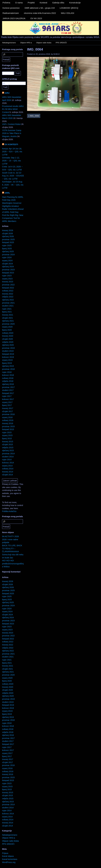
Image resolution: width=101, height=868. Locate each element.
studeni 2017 (8, 390)
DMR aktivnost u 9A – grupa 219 (40, 8)
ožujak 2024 (8, 264)
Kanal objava (8, 856)
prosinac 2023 (8, 270)
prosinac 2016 (8, 414)
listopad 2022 (8, 288)
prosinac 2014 (8, 454)
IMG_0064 (35, 49)
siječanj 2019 (8, 366)
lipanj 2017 (7, 405)
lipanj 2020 (7, 330)
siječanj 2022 (8, 300)
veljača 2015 (8, 448)
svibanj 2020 (8, 333)
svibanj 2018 (8, 378)
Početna (6, 3)
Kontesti (43, 3)
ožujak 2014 (8, 475)
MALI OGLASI (68, 13)
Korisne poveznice (11, 8)
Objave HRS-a (26, 43)
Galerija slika (58, 3)
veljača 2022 (8, 297)
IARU (7, 93)
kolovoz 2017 (8, 399)
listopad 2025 (8, 242)
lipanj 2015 (7, 438)
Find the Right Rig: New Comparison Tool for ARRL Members (13, 218)
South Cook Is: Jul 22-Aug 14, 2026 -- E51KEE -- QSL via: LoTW (13, 176)
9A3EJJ (56, 54)
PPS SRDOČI (61, 43)
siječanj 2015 (8, 450)
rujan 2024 (7, 257)
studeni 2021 (8, 306)
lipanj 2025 (7, 249)
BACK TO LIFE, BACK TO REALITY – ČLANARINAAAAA (12, 549)
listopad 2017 (8, 393)
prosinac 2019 (8, 348)
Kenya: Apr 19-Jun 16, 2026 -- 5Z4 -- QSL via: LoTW (12, 152)
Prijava (5, 853)
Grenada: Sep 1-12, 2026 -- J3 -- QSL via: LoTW (12, 161)
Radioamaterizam (11, 13)
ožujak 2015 (8, 444)
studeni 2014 (8, 457)
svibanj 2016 (8, 420)
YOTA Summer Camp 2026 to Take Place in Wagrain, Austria (12, 133)
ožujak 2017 (8, 411)
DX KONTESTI (11, 144)
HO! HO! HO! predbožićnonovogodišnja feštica (13, 564)
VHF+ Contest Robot (11, 124)
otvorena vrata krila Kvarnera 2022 (40, 13)
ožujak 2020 (8, 339)
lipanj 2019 (7, 363)
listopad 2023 (8, 273)
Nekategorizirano (9, 43)
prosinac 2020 (8, 324)
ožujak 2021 (8, 318)
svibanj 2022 (8, 291)
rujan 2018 (7, 372)
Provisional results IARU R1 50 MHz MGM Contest (13, 109)
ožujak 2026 (8, 233)
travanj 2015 (8, 442)
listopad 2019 (8, 354)
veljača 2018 (8, 381)
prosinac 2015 (8, 426)
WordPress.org (9, 862)
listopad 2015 (8, 429)
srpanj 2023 (7, 279)
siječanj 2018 (8, 384)
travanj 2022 (8, 294)
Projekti (31, 3)
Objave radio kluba (44, 43)
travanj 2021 (8, 315)
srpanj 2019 (7, 360)
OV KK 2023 (36, 18)
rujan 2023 (7, 276)
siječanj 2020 (8, 345)
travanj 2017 (8, 408)
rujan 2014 (7, 460)
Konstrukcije (75, 3)
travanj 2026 (8, 230)
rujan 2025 (7, 245)
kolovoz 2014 (8, 463)
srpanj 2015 (7, 435)
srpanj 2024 (7, 261)
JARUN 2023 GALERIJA (14, 18)
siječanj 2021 (8, 321)
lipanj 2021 (7, 312)
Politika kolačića (9, 511)
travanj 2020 (8, 336)
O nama (19, 3)
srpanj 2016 (7, 417)
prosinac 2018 (8, 369)
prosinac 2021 (8, 303)
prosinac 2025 (8, 239)
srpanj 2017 (7, 402)
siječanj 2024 (8, 267)
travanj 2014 (8, 472)
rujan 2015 (7, 432)
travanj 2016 (8, 423)
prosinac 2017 (8, 387)
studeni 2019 (8, 351)
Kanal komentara (10, 859)
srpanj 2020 (7, 327)
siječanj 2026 (8, 236)
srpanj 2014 (7, 466)
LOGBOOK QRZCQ (69, 8)
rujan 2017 (7, 396)
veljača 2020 (8, 342)
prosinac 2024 (8, 255)
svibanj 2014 (8, 469)
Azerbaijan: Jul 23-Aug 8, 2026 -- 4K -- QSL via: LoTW (13, 185)
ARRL (7, 193)
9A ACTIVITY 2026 (10, 536)
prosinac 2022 (8, 285)
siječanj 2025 (8, 251)
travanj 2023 (8, 282)
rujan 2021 (7, 309)
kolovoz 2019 (8, 357)
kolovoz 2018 (8, 375)
